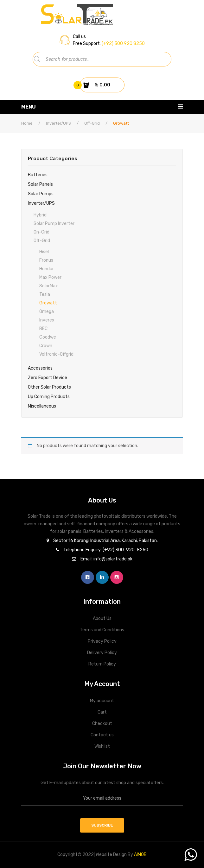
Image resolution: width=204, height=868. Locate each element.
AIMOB (140, 855)
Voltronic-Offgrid (56, 354)
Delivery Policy (102, 653)
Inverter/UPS (58, 123)
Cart (102, 712)
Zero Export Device (48, 378)
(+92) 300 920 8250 (123, 44)
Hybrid (40, 215)
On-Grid (41, 232)
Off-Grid (92, 123)
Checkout (102, 724)
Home (27, 123)
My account (102, 701)
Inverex (47, 320)
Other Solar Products (49, 387)
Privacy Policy (102, 641)
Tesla (45, 294)
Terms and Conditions (102, 630)
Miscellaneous (42, 406)
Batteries (38, 175)
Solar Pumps (41, 194)
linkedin (102, 577)
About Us (102, 618)
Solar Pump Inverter (54, 224)
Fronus (46, 260)
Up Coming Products (49, 397)
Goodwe (48, 337)
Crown (46, 346)
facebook (88, 577)
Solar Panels (40, 184)
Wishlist (102, 746)
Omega (47, 312)
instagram (117, 577)
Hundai (46, 269)
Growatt (48, 303)
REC (43, 329)
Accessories (40, 368)
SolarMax (49, 286)
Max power (50, 277)
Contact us (102, 735)
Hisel (44, 252)
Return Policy (102, 664)
